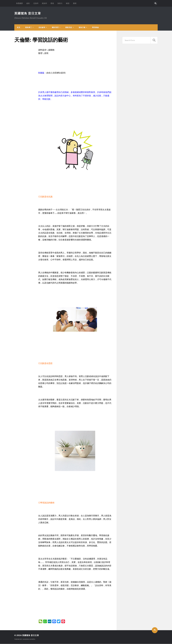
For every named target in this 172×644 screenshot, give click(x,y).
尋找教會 (95, 28)
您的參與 (42, 28)
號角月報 (82, 28)
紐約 (28, 3)
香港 (52, 3)
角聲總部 (19, 3)
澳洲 (75, 3)
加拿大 (60, 3)
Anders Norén (29, 639)
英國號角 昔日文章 (28, 13)
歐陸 (68, 3)
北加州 (36, 3)
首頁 (19, 28)
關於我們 (55, 28)
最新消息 (69, 28)
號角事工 (29, 28)
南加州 (44, 3)
